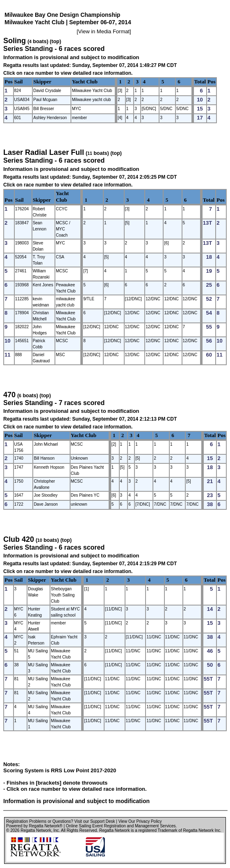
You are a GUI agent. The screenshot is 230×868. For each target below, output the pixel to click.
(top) (55, 41)
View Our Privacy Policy (140, 821)
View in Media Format (104, 31)
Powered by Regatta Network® (34, 826)
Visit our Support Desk (95, 821)
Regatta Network (36, 830)
